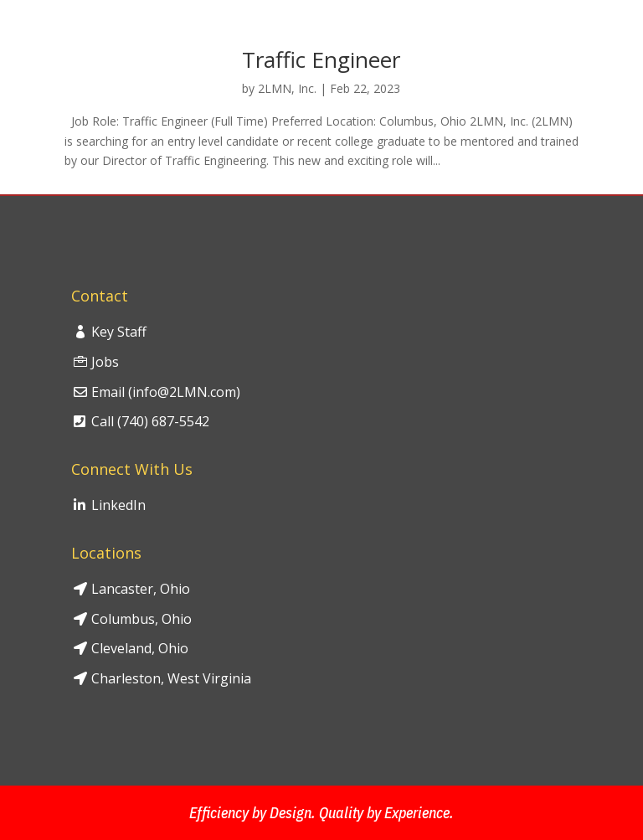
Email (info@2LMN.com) (166, 392)
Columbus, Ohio (141, 619)
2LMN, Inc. (287, 88)
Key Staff (119, 332)
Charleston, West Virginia (171, 678)
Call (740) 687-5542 (150, 421)
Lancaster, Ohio (141, 589)
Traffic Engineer (321, 59)
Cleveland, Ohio (140, 648)
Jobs (105, 362)
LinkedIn (118, 505)
